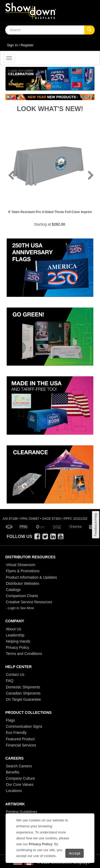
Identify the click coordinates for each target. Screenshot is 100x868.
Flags (10, 720)
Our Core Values (20, 784)
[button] (12, 79)
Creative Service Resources (29, 602)
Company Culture (20, 778)
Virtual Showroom (21, 565)
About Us (14, 629)
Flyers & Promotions (23, 571)
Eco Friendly (16, 733)
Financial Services (21, 745)
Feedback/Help (95, 524)
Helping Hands (18, 641)
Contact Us (15, 674)
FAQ (10, 681)
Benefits (13, 772)
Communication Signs (24, 726)
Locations (14, 791)
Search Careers (19, 766)
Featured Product (20, 739)
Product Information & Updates (31, 577)
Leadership (15, 635)
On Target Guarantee (23, 699)
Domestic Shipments (23, 687)
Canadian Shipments (23, 693)
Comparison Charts (22, 596)
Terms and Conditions (24, 654)
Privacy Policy (17, 647)
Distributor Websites (23, 583)
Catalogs (13, 590)
